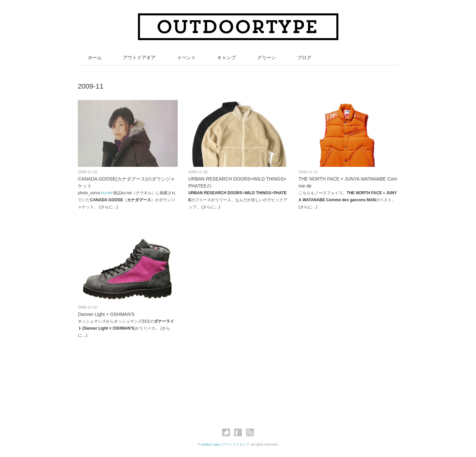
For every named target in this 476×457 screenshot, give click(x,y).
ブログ (304, 58)
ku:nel (107, 193)
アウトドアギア (139, 58)
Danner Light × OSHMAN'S (106, 314)
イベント (186, 58)
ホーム (95, 58)
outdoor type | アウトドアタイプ (225, 444)
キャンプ (226, 58)
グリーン (267, 58)
